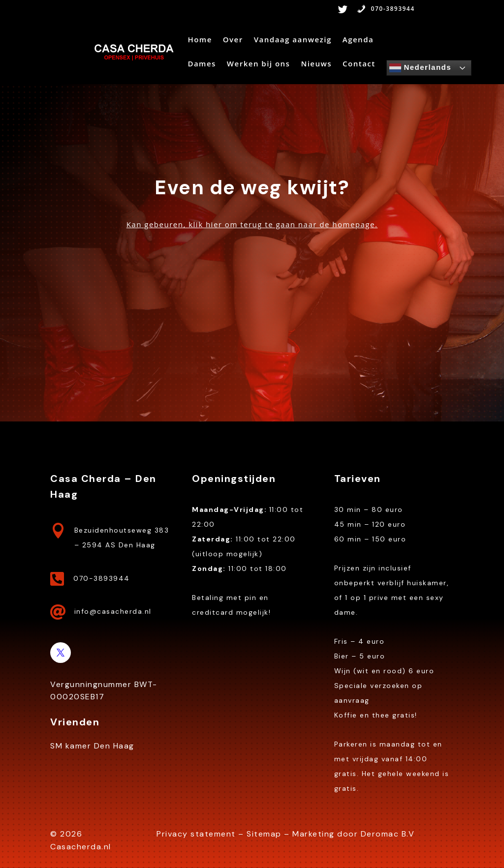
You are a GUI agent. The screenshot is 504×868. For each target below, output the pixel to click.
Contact (359, 64)
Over (233, 40)
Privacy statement (196, 834)
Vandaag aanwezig (293, 40)
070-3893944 (386, 9)
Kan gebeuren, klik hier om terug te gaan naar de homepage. (252, 224)
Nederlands (420, 68)
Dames (202, 64)
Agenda (358, 40)
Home (200, 40)
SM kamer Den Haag (92, 746)
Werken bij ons (259, 64)
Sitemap (264, 834)
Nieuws (316, 64)
